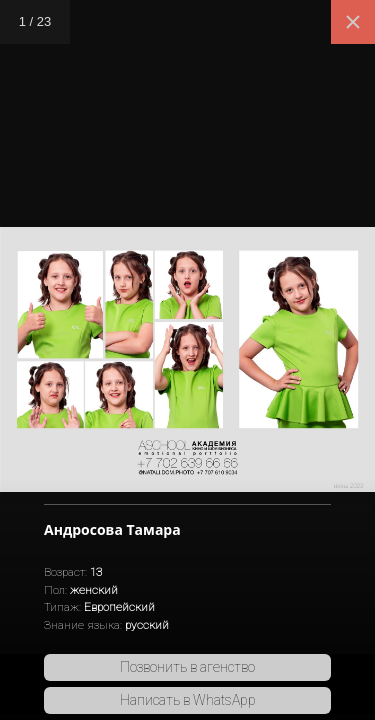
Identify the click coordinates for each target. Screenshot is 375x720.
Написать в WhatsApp (188, 700)
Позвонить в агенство (187, 667)
